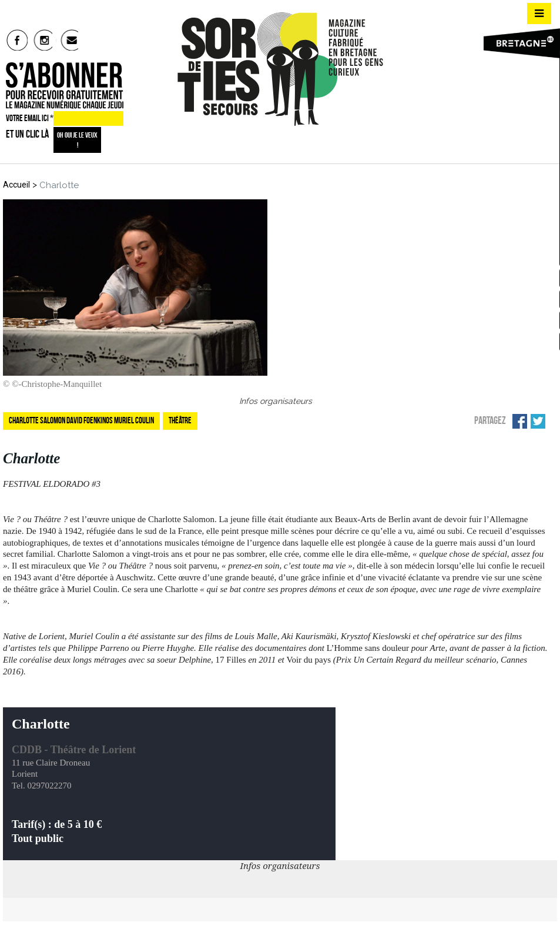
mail (70, 40)
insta (43, 40)
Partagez (490, 418)
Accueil (16, 182)
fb (17, 40)
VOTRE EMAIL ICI (30, 119)
